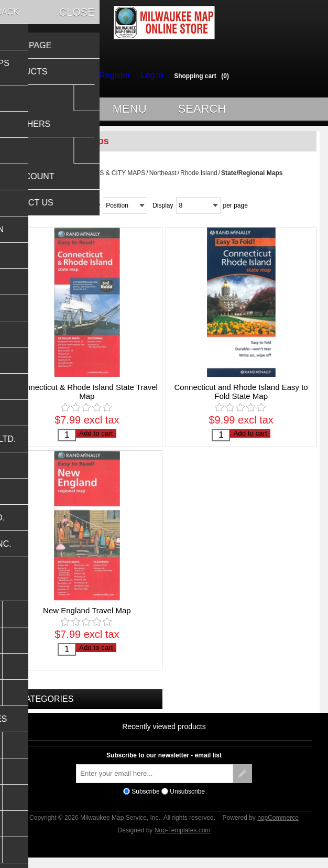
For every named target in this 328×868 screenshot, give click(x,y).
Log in (149, 75)
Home (54, 178)
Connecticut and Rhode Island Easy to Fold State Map (241, 396)
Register (117, 75)
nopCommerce (278, 826)
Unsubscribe (187, 799)
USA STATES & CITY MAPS (106, 178)
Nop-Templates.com (183, 838)
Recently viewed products (164, 734)
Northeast (163, 178)
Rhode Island (199, 178)
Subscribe (145, 799)
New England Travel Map (87, 618)
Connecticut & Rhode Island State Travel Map (87, 396)
